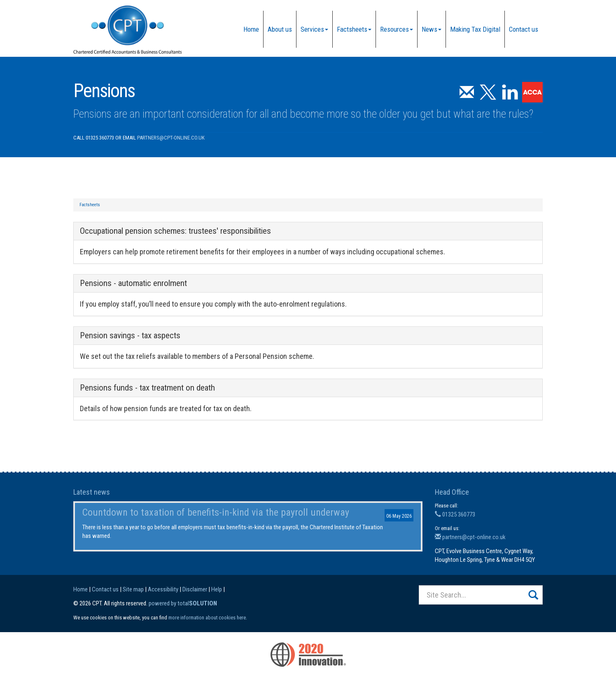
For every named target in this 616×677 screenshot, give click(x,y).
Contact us (524, 29)
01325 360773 (455, 514)
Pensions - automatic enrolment (133, 283)
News (432, 29)
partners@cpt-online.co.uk (171, 138)
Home (251, 29)
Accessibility (163, 589)
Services (314, 29)
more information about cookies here (207, 618)
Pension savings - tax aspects (130, 335)
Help (217, 589)
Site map (133, 589)
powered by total (183, 603)
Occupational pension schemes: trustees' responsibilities (175, 231)
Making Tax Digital (475, 29)
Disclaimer (195, 589)
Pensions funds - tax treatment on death (147, 388)
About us (280, 29)
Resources (397, 29)
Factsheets (354, 29)
